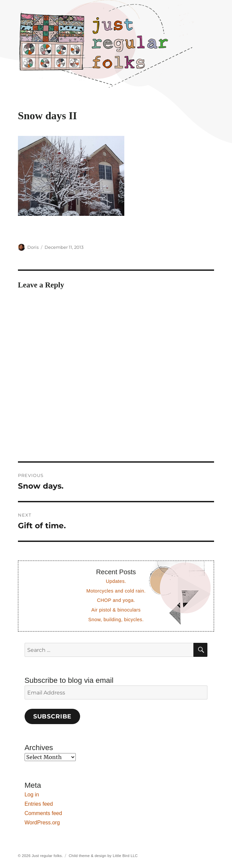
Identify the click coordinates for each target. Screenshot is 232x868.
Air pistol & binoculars (116, 610)
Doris (33, 247)
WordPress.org (42, 823)
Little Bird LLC (125, 856)
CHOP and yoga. (116, 600)
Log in (32, 795)
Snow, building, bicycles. (116, 620)
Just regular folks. (47, 856)
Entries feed (39, 804)
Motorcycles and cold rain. (116, 591)
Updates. (116, 581)
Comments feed (43, 813)
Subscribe (53, 716)
